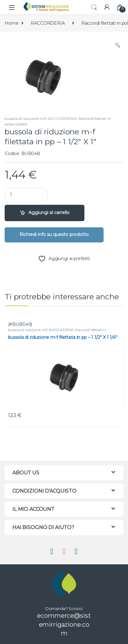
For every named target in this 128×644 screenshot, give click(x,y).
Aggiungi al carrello (49, 213)
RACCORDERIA (48, 23)
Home (11, 23)
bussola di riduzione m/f (25, 118)
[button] (118, 45)
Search (94, 7)
